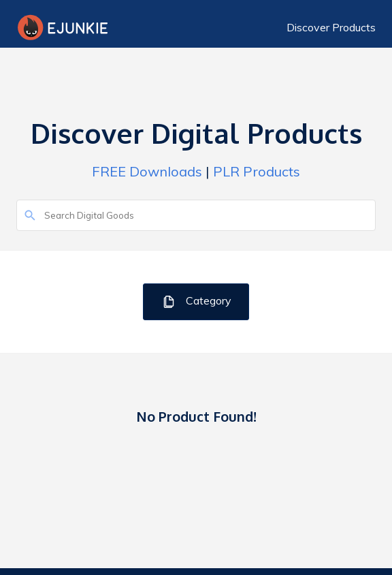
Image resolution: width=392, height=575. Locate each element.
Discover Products (331, 27)
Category (196, 301)
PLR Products (257, 171)
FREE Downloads (147, 171)
